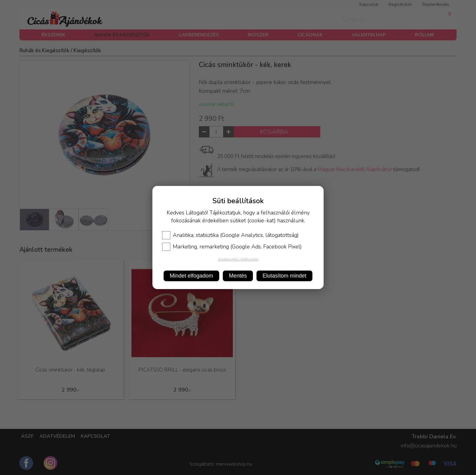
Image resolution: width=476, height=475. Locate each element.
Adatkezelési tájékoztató (238, 259)
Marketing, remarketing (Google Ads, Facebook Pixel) (232, 247)
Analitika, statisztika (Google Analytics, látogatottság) (230, 235)
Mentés (238, 276)
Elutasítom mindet (284, 276)
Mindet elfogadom (191, 276)
